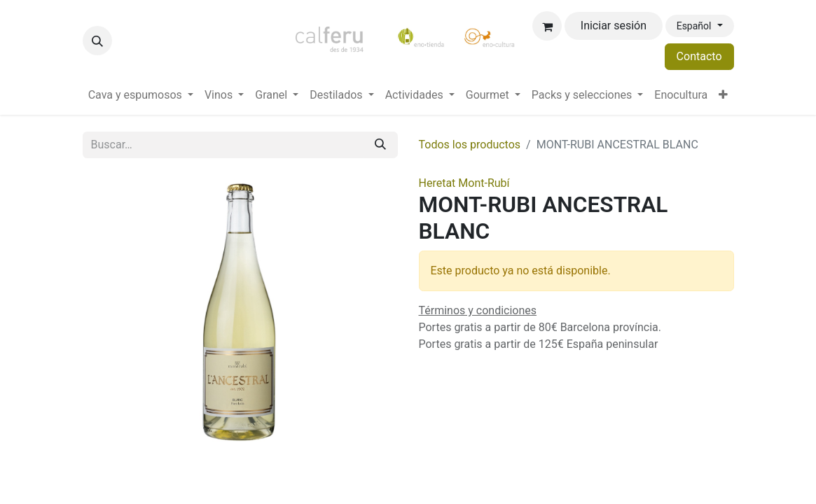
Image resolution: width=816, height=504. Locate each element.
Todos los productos (470, 145)
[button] (97, 41)
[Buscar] (380, 145)
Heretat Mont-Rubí (464, 183)
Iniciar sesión (614, 26)
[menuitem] (141, 95)
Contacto (699, 56)
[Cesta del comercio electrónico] (547, 26)
